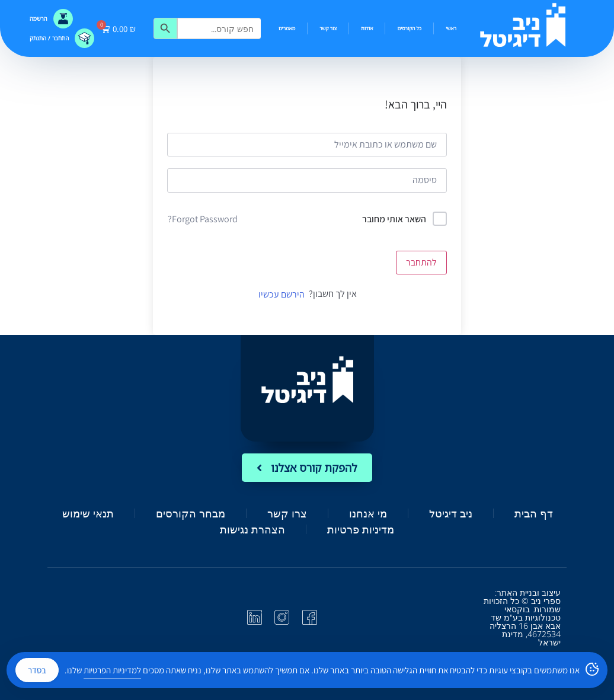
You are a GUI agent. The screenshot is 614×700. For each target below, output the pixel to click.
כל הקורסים (409, 28)
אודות (367, 28)
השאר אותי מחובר (394, 219)
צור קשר (328, 28)
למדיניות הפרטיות (112, 670)
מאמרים (287, 28)
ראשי (451, 28)
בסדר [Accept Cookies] (37, 670)
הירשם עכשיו (282, 294)
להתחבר (421, 262)
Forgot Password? (203, 219)
